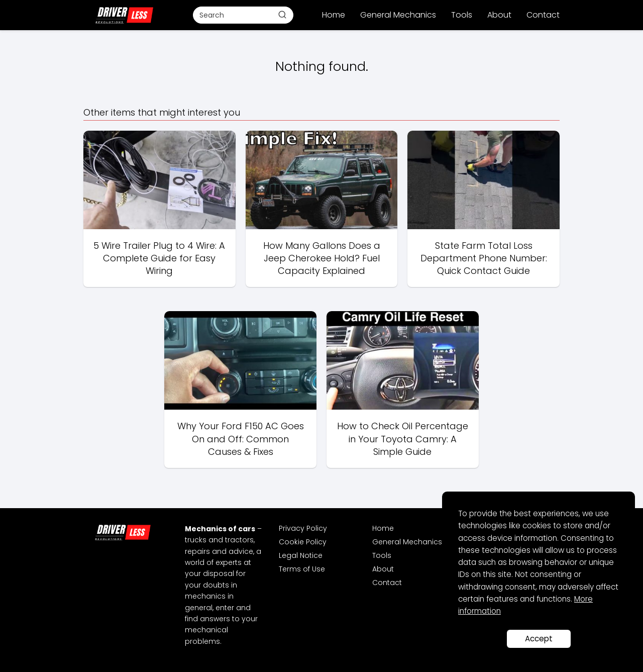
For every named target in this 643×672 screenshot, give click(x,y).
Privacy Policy (303, 528)
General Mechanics (398, 15)
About (499, 15)
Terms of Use (302, 569)
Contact (543, 15)
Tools (462, 15)
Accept (539, 639)
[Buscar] (282, 15)
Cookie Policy (303, 542)
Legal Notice (301, 555)
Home (334, 15)
